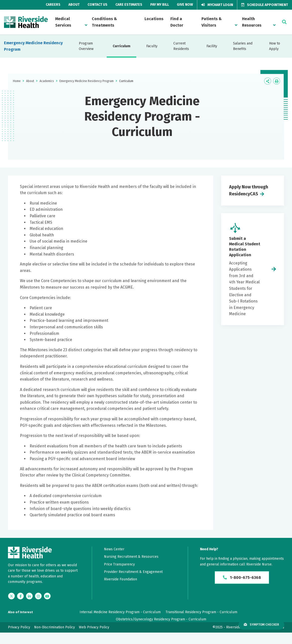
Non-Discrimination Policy (54, 627)
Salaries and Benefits (243, 46)
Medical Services (63, 22)
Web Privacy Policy (94, 627)
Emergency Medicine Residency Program (33, 46)
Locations (154, 19)
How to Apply (275, 46)
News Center (114, 549)
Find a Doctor (177, 22)
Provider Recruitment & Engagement (133, 572)
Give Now (185, 5)
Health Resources (252, 22)
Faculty (152, 46)
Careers (53, 5)
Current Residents (181, 46)
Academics (47, 81)
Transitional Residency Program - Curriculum (201, 612)
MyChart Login (217, 5)
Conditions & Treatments (104, 22)
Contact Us (97, 5)
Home (17, 81)
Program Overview (86, 46)
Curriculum (122, 46)
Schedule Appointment (265, 5)
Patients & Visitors (212, 22)
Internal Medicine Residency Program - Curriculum (120, 612)
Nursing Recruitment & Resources (131, 557)
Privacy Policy (19, 627)
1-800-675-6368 (242, 578)
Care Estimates (129, 5)
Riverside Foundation (121, 579)
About (74, 5)
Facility (212, 46)
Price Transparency (119, 564)
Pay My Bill (160, 5)
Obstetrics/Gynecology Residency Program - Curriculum (161, 619)
